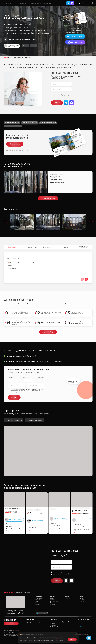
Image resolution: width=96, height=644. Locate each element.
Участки (82, 601)
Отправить (57, 103)
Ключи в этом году (16, 509)
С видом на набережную (85, 508)
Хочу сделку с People (48, 332)
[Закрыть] (76, 634)
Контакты (38, 600)
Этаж (24, 377)
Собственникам (40, 598)
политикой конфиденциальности (73, 93)
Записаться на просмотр (35, 420)
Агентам (33, 46)
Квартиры (53, 600)
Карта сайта (39, 603)
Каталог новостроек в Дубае (12, 123)
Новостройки (54, 601)
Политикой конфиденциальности (57, 639)
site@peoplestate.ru (82, 626)
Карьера (38, 605)
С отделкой (41, 377)
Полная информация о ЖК (48, 198)
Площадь (10, 377)
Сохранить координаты (13, 420)
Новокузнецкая (47, 3)
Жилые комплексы (55, 603)
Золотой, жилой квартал (11, 511)
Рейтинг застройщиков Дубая (48, 123)
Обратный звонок (85, 3)
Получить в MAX (75, 42)
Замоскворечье (23, 3)
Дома (81, 598)
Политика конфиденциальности (12, 631)
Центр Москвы (37, 510)
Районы (52, 598)
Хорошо (72, 639)
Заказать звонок (11, 624)
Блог (37, 601)
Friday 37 (29, 512)
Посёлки (82, 600)
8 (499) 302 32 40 (11, 620)
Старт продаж (30, 510)
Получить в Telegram (75, 36)
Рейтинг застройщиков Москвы (13, 126)
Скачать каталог (15, 144)
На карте (26, 46)
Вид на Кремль (8, 509)
